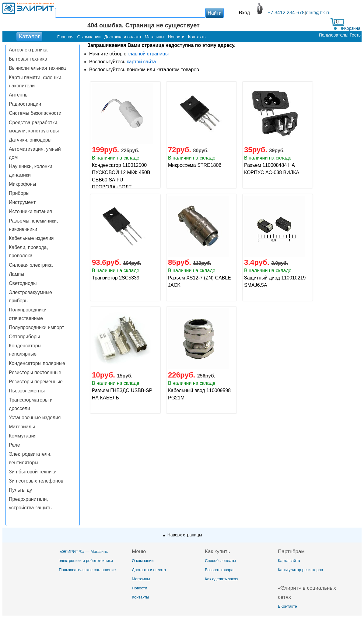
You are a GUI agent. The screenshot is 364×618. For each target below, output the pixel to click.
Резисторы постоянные (35, 372)
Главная (65, 37)
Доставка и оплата (149, 570)
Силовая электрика (31, 265)
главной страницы (148, 54)
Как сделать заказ (221, 579)
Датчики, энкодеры (30, 140)
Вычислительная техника (37, 68)
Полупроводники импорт (37, 327)
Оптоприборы (24, 337)
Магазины (141, 579)
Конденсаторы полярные (37, 363)
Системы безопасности (35, 113)
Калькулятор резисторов (300, 570)
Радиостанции (25, 104)
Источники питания (30, 211)
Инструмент (22, 202)
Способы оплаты (220, 561)
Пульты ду (20, 490)
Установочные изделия (35, 418)
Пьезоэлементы (27, 391)
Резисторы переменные (36, 382)
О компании (143, 561)
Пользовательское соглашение (87, 570)
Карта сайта (289, 561)
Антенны (19, 95)
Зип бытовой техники (33, 472)
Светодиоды (23, 283)
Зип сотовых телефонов (36, 481)
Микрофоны (22, 184)
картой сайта (141, 62)
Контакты (140, 597)
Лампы (17, 274)
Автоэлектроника (28, 50)
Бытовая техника (28, 59)
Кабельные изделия (31, 238)
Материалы (22, 427)
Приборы (19, 193)
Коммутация (23, 436)
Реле (14, 445)
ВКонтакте (287, 606)
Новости (139, 588)
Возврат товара (219, 570)
